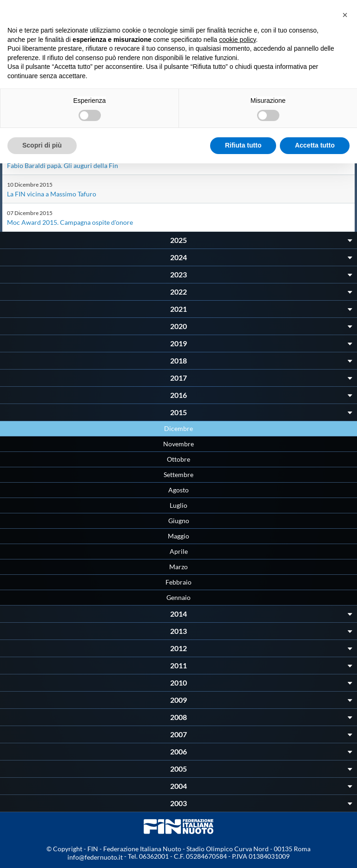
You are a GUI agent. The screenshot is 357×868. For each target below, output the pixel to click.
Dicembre (178, 428)
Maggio (178, 536)
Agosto (178, 490)
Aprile (179, 551)
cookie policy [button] (237, 40)
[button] (345, 15)
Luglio (178, 505)
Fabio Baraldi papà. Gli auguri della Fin (63, 165)
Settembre (178, 474)
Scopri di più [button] (42, 145)
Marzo (178, 567)
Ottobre (178, 459)
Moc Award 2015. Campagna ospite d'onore (70, 222)
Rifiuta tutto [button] (243, 145)
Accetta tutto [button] (315, 145)
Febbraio (178, 582)
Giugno (179, 521)
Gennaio (178, 597)
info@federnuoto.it (95, 857)
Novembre (178, 444)
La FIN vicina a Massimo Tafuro (52, 194)
